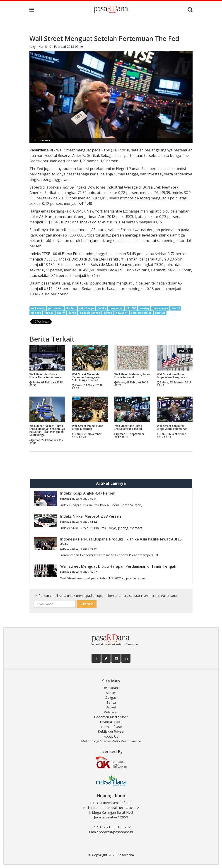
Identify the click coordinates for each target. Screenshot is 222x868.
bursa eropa (160, 308)
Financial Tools (111, 722)
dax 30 (176, 308)
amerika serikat (141, 313)
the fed (71, 308)
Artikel (111, 707)
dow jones (116, 308)
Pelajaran (111, 712)
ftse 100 (36, 313)
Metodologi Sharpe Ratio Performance (111, 741)
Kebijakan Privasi (111, 731)
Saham (111, 693)
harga (72, 313)
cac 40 (61, 313)
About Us (111, 736)
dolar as (160, 313)
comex (108, 313)
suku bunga (86, 308)
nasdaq (144, 308)
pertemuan (55, 308)
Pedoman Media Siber (111, 717)
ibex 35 (49, 313)
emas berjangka (90, 313)
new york (122, 313)
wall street (38, 308)
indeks (102, 308)
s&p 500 (131, 308)
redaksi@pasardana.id (116, 832)
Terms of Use (111, 727)
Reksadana (111, 688)
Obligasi (111, 697)
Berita (111, 702)
